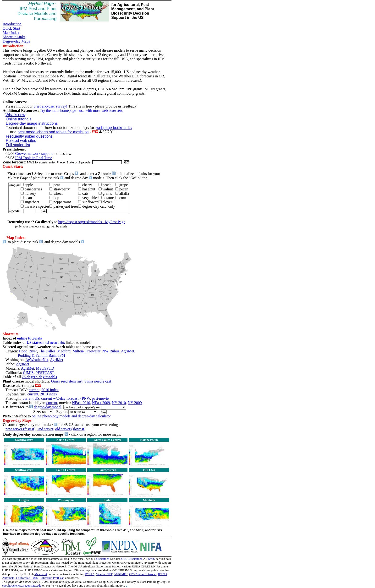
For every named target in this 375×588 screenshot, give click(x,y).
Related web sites (21, 141)
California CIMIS (27, 578)
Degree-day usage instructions (32, 123)
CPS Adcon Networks (143, 574)
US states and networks (46, 343)
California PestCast (52, 578)
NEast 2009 (101, 403)
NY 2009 (135, 403)
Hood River (28, 351)
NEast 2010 (81, 403)
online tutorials (29, 338)
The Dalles (47, 351)
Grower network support (34, 154)
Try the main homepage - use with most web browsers (81, 111)
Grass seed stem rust (67, 381)
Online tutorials (19, 119)
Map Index (11, 33)
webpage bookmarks (114, 128)
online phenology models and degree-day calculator (71, 416)
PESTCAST (45, 373)
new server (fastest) (20, 429)
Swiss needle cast (98, 381)
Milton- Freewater (86, 351)
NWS (152, 559)
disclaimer (102, 559)
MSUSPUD (45, 368)
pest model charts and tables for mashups (53, 132)
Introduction (12, 24)
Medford (64, 351)
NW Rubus (111, 351)
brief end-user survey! (50, 106)
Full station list (18, 145)
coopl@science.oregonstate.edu (22, 585)
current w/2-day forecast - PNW (66, 398)
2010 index (50, 390)
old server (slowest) (70, 429)
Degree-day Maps (16, 41)
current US (31, 398)
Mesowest (41, 574)
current (34, 390)
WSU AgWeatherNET (99, 574)
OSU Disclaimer (132, 559)
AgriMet (128, 351)
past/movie (100, 398)
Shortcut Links (14, 37)
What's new (15, 115)
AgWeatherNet (37, 360)
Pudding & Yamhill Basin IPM (41, 355)
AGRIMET (121, 574)
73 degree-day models (39, 377)
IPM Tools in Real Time (33, 158)
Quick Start (11, 28)
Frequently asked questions (29, 136)
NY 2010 (119, 403)
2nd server (45, 429)
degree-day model (47, 407)
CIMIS (28, 373)
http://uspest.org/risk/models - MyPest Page (92, 222)
